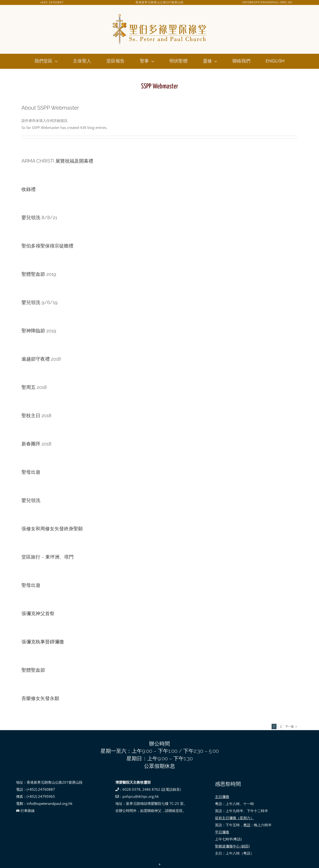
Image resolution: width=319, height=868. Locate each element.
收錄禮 (29, 189)
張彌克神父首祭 (38, 613)
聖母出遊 (31, 472)
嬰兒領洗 (31, 500)
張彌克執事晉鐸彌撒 (43, 642)
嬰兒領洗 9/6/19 (40, 302)
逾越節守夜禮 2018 (41, 359)
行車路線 (25, 810)
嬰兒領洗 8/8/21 (39, 218)
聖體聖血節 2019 (39, 274)
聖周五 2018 (34, 387)
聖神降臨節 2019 (39, 331)
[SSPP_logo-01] (159, 14)
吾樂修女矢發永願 (40, 698)
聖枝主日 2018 (36, 415)
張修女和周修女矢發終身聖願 (52, 529)
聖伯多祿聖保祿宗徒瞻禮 (47, 246)
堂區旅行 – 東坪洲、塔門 (48, 557)
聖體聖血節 (33, 670)
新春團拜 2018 (36, 444)
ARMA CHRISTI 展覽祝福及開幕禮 (57, 161)
